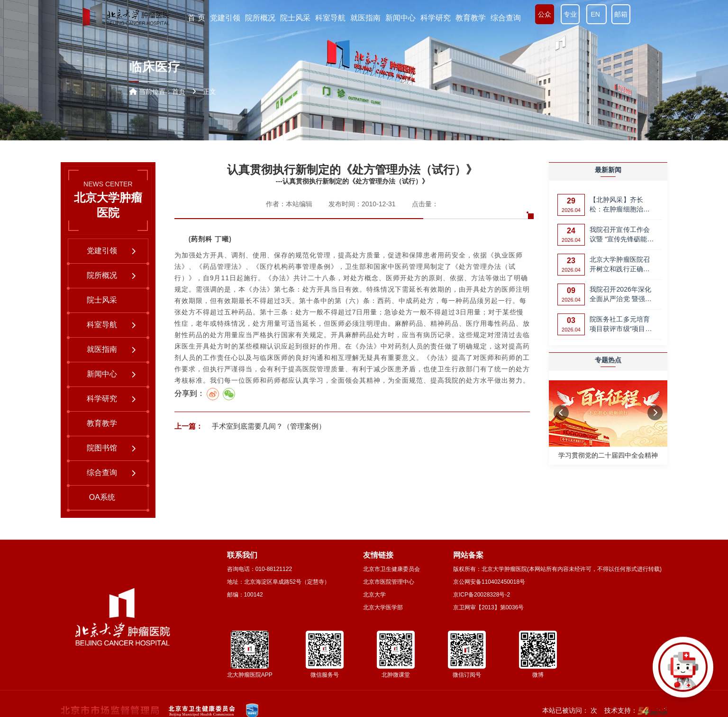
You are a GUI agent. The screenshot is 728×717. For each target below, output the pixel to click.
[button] (561, 413)
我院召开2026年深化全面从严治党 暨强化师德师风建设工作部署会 (621, 295)
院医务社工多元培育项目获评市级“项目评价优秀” (621, 325)
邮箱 (621, 14)
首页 (179, 92)
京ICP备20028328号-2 (482, 595)
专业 (570, 14)
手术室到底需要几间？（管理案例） (268, 426)
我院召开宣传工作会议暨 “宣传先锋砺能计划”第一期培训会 (622, 235)
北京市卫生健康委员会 (391, 569)
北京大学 (374, 595)
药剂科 (202, 239)
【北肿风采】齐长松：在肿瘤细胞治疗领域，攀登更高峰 (620, 205)
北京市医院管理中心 (389, 582)
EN (596, 14)
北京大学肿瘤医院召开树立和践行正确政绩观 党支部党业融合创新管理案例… (621, 265)
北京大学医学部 (383, 607)
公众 (545, 14)
